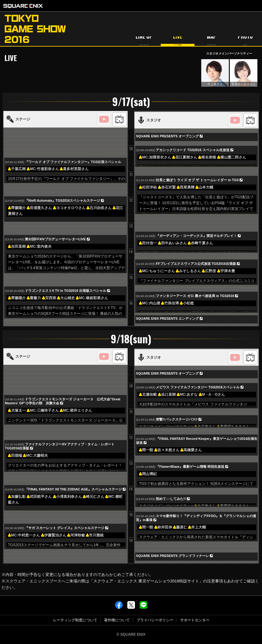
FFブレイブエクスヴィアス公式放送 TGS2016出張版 (196, 264)
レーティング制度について (75, 620)
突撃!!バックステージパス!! (177, 419)
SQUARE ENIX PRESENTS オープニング (167, 136)
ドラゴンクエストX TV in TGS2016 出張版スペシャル (65, 291)
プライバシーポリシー (155, 620)
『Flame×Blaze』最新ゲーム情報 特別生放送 (190, 467)
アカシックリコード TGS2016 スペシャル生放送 (193, 150)
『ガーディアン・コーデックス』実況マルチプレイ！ (196, 236)
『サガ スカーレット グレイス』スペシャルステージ (65, 528)
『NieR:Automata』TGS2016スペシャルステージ (62, 200)
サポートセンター (195, 620)
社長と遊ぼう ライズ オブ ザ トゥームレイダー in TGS (197, 180)
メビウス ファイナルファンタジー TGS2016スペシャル (198, 387)
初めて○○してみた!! (171, 499)
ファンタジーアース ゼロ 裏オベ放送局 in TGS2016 (195, 296)
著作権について (117, 620)
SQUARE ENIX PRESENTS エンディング (167, 318)
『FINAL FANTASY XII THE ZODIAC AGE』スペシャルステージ (73, 489)
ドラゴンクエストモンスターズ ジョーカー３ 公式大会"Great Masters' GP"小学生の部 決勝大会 (63, 401)
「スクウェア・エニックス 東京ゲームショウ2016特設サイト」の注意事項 (156, 581)
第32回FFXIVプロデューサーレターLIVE (55, 239)
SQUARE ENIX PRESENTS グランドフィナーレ (172, 556)
